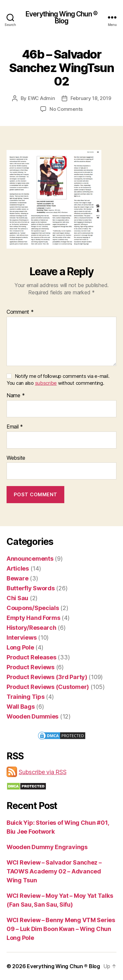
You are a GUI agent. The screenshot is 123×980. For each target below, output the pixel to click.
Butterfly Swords (31, 588)
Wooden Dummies (32, 716)
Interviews (21, 637)
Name (16, 396)
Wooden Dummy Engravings (47, 847)
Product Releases (31, 657)
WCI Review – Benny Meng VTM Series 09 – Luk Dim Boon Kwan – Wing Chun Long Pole (61, 929)
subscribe (46, 383)
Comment (20, 312)
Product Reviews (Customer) (48, 687)
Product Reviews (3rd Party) (47, 677)
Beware (17, 578)
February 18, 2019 (91, 98)
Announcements (30, 559)
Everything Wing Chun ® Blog (61, 17)
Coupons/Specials (33, 608)
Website (16, 458)
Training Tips (26, 697)
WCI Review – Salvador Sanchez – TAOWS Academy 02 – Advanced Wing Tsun (54, 871)
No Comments (66, 109)
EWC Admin (41, 98)
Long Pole (20, 647)
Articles (18, 568)
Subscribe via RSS (42, 772)
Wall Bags (21, 707)
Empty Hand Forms (33, 618)
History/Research (31, 628)
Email (15, 427)
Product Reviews (31, 667)
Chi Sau (17, 598)
